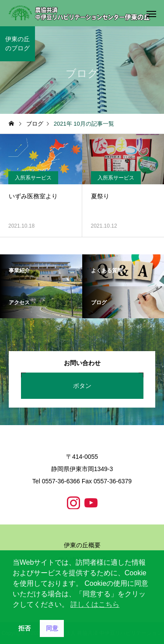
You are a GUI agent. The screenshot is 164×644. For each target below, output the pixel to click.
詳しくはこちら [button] (95, 604)
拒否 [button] (24, 628)
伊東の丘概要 (82, 545)
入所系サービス (33, 178)
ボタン (82, 386)
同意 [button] (52, 628)
